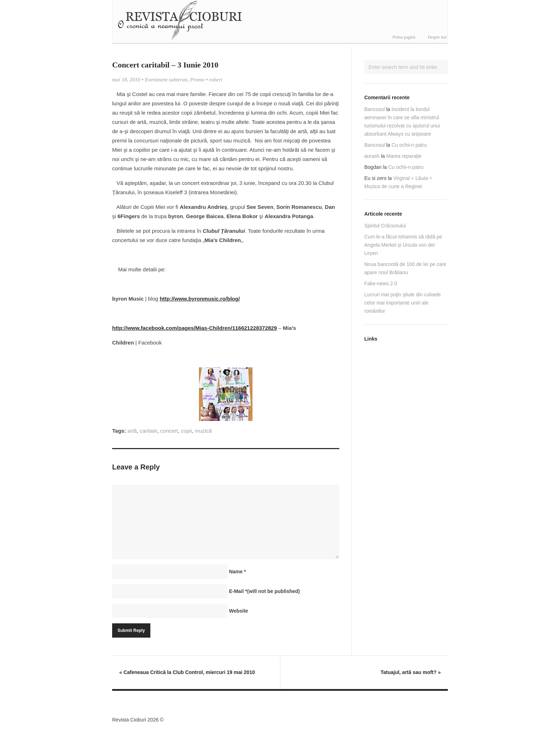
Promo (197, 80)
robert (216, 80)
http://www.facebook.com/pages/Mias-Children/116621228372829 (194, 328)
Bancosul (375, 109)
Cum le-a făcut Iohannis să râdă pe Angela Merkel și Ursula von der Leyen (403, 245)
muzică (204, 431)
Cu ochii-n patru (409, 145)
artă (132, 431)
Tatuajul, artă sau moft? (411, 672)
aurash (372, 156)
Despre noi (437, 37)
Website (238, 611)
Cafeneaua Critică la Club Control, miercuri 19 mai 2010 (187, 672)
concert (169, 431)
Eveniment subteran (166, 80)
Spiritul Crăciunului (385, 226)
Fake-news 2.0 (381, 283)
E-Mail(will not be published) (264, 591)
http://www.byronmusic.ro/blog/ (200, 299)
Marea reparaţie (404, 156)
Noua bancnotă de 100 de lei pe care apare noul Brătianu (405, 268)
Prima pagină (404, 37)
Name (237, 572)
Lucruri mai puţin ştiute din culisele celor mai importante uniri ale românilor (402, 303)
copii (186, 431)
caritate (148, 431)
